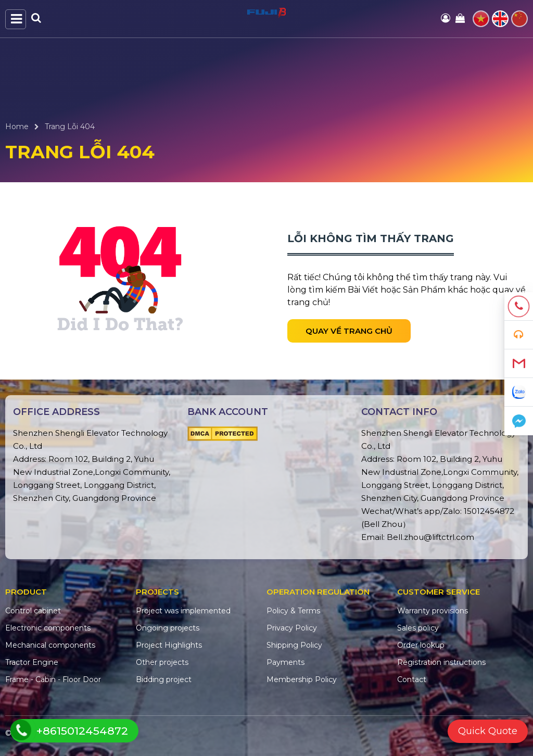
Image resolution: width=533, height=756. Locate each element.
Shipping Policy (294, 645)
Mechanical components (50, 645)
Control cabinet (33, 611)
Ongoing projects (168, 628)
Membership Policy (302, 679)
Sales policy (418, 628)
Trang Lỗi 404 (70, 127)
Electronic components (48, 628)
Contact (412, 679)
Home (17, 127)
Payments (285, 662)
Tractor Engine (32, 662)
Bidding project (164, 679)
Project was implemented (183, 611)
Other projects (162, 662)
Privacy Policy (292, 628)
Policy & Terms (293, 611)
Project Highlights (169, 645)
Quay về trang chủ (349, 331)
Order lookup (421, 645)
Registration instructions (441, 662)
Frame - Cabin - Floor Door (53, 679)
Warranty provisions (433, 611)
